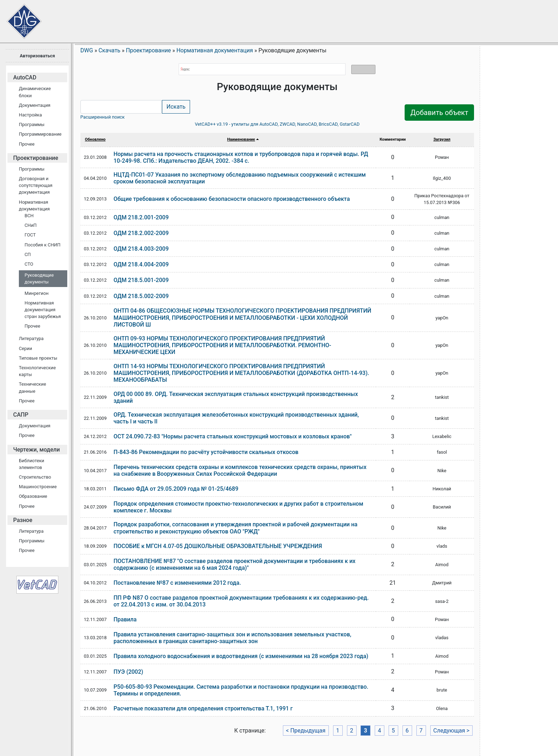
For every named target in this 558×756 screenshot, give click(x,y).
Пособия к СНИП (43, 245)
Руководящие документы (39, 278)
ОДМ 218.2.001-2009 (141, 217)
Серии (25, 348)
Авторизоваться (37, 56)
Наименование (241, 139)
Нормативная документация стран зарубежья (43, 310)
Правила (125, 619)
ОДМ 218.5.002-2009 (141, 296)
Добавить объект (439, 113)
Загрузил (442, 139)
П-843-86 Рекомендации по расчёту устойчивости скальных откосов (206, 452)
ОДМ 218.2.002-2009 (141, 233)
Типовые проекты (38, 358)
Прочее (27, 144)
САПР (21, 415)
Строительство (35, 477)
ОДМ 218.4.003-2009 (141, 249)
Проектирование (36, 158)
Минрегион (36, 293)
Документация (35, 105)
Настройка (30, 115)
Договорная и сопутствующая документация (36, 185)
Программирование (40, 134)
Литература (31, 338)
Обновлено (95, 139)
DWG (87, 50)
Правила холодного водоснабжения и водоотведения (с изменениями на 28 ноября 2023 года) (241, 656)
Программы (32, 124)
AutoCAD (25, 77)
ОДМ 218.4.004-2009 (141, 264)
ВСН (29, 216)
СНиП (31, 225)
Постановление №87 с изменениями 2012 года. (177, 583)
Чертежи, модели (36, 450)
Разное (23, 520)
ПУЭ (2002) (128, 672)
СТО (29, 264)
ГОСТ (30, 235)
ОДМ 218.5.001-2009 (141, 280)
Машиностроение (38, 487)
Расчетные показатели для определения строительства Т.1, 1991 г (203, 708)
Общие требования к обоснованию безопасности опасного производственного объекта (232, 199)
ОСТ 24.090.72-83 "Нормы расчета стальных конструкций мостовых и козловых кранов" (233, 436)
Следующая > (452, 731)
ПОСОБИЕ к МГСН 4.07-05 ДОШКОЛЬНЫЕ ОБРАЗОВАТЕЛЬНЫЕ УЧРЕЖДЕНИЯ (218, 546)
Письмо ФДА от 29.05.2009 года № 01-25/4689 (176, 489)
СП (28, 254)
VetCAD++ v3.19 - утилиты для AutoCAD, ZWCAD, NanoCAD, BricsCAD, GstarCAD (277, 124)
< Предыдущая (306, 731)
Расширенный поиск (102, 117)
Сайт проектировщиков (18, 18)
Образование (33, 496)
